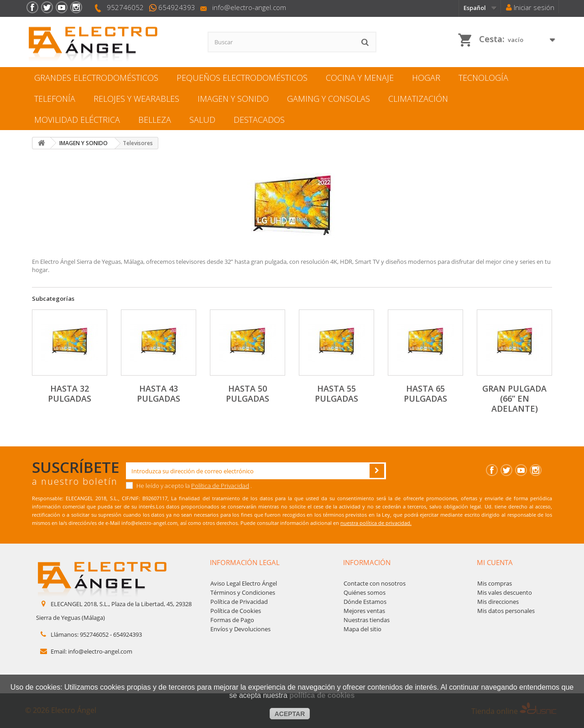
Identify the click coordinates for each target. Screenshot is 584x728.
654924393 (177, 7)
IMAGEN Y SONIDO (233, 99)
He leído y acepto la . (189, 486)
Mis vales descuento (505, 592)
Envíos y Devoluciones (240, 629)
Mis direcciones (498, 602)
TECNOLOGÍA (483, 78)
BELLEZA (155, 120)
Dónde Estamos (365, 602)
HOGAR (426, 78)
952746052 (125, 7)
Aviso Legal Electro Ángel (244, 583)
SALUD (202, 120)
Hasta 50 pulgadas (248, 393)
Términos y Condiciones (243, 592)
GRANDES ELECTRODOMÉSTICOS (96, 78)
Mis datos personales (506, 611)
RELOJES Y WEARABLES (136, 99)
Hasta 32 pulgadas (70, 393)
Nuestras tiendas (367, 620)
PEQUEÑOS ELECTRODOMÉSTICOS (242, 78)
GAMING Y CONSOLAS (328, 99)
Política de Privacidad (220, 486)
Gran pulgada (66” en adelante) (514, 398)
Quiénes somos (365, 592)
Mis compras (495, 583)
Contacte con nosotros (375, 583)
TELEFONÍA (55, 99)
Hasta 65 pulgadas (425, 393)
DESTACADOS (259, 120)
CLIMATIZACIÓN (418, 99)
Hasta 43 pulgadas (159, 393)
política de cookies (322, 695)
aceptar (290, 714)
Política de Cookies (236, 611)
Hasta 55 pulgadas (336, 393)
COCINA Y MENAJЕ (360, 78)
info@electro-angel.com (249, 7)
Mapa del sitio (362, 629)
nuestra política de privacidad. (376, 523)
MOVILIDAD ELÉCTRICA (77, 120)
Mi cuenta (495, 562)
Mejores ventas (364, 611)
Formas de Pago (232, 620)
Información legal (245, 562)
